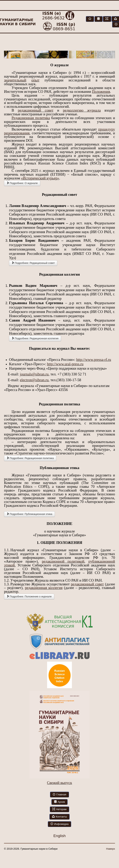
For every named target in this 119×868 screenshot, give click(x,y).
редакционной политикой (63, 561)
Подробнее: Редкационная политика (30, 458)
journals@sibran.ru (34, 374)
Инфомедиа (59, 824)
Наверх (111, 849)
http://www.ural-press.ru (65, 364)
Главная (59, 794)
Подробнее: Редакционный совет (33, 263)
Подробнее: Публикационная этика (29, 514)
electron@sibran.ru (34, 380)
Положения (101, 92)
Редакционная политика (31, 118)
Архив (59, 802)
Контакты (59, 817)
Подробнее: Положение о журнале (29, 596)
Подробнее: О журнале (22, 183)
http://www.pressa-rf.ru (94, 360)
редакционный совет (36, 110)
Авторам (59, 809)
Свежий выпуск (60, 783)
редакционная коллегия (44, 588)
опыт (35, 80)
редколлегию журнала (82, 110)
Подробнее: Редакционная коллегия (35, 338)
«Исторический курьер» (40, 178)
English (59, 836)
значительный (15, 80)
